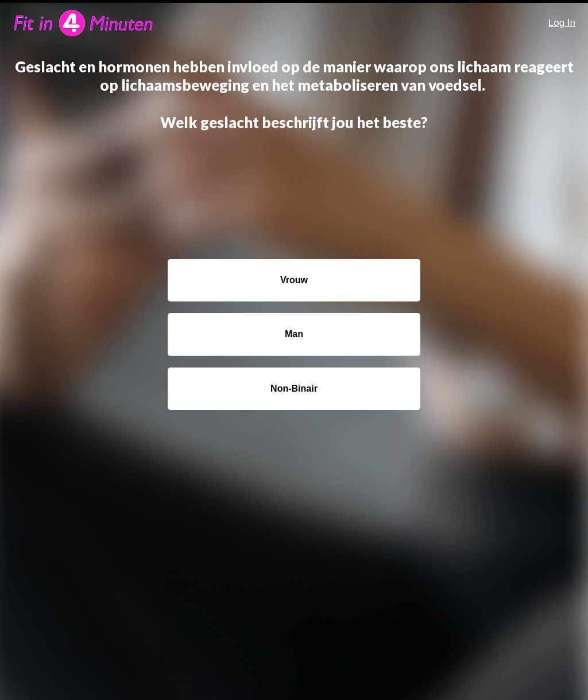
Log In (562, 23)
